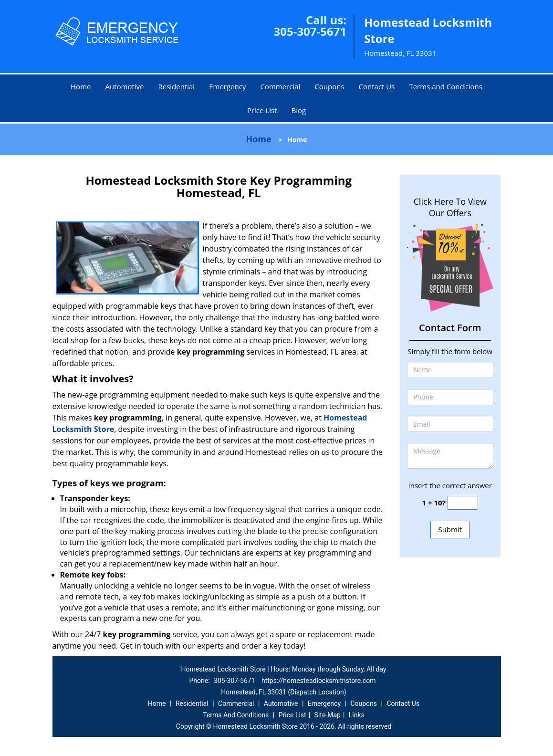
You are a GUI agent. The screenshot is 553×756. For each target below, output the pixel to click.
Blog (298, 110)
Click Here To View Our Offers (450, 207)
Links (357, 715)
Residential (176, 86)
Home (81, 86)
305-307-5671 (310, 31)
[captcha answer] (463, 503)
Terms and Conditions (446, 86)
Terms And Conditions (236, 715)
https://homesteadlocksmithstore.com (319, 681)
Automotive (124, 86)
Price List (262, 110)
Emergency (227, 86)
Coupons (329, 86)
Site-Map (328, 715)
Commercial (280, 86)
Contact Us (377, 86)
